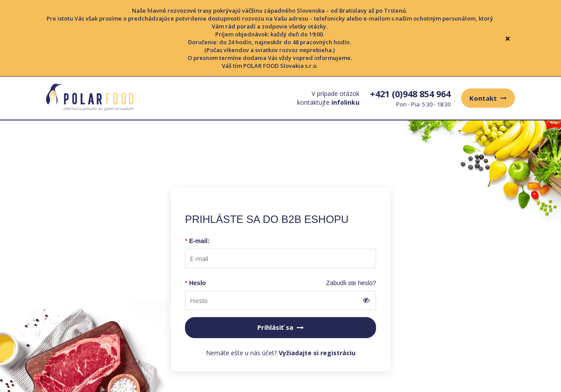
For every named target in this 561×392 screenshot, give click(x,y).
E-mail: (199, 241)
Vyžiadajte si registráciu (317, 353)
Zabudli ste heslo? (351, 283)
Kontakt (488, 98)
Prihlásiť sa (280, 327)
